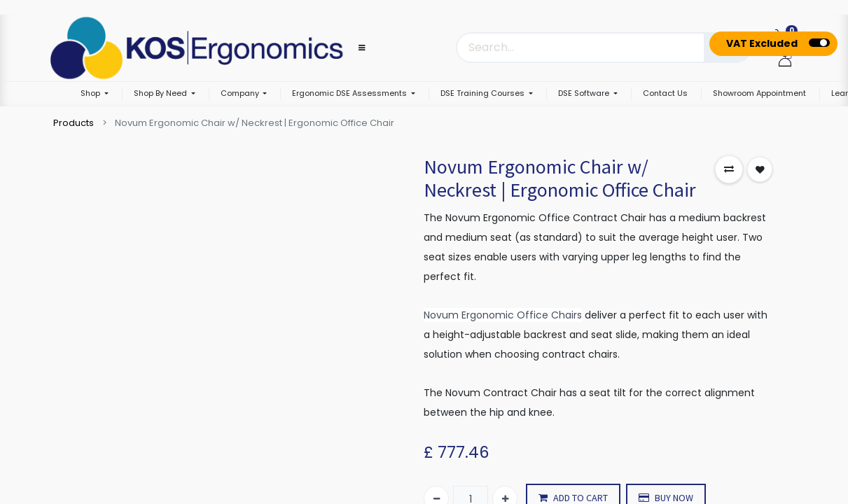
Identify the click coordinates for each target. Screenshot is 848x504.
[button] (729, 169)
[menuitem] (665, 94)
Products (74, 123)
